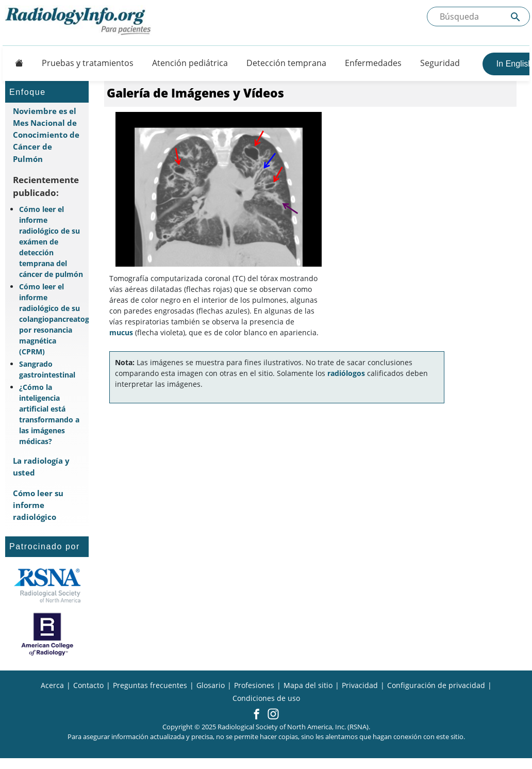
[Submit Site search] (516, 17)
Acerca (52, 685)
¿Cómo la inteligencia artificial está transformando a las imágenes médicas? (49, 414)
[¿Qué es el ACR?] (47, 634)
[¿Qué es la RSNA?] (47, 585)
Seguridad (440, 63)
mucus (121, 332)
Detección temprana (286, 63)
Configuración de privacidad (436, 685)
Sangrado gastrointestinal (47, 369)
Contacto (88, 685)
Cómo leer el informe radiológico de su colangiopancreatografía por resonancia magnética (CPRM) (51, 319)
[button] (256, 715)
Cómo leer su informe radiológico (38, 505)
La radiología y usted (41, 467)
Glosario (211, 685)
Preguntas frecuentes (150, 685)
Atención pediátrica (190, 63)
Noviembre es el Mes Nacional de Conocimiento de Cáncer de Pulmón (46, 135)
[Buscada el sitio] (478, 17)
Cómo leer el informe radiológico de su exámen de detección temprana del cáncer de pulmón (51, 242)
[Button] (16, 63)
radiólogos (346, 373)
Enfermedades (373, 63)
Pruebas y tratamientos (88, 63)
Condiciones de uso (266, 698)
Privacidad (360, 685)
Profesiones (254, 685)
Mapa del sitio (308, 685)
